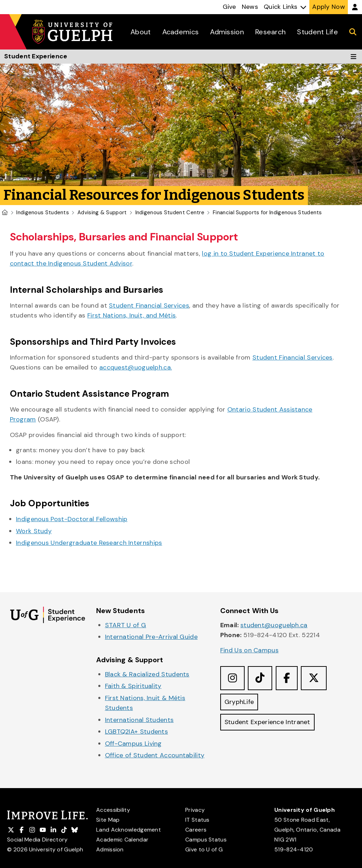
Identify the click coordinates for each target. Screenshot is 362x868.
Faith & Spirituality (133, 686)
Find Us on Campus (249, 650)
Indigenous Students (43, 212)
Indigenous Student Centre (170, 212)
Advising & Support (102, 212)
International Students (139, 720)
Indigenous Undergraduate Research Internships (89, 543)
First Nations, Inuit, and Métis (132, 315)
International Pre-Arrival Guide (151, 637)
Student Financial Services (149, 305)
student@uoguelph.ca (274, 625)
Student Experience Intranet (268, 722)
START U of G (126, 625)
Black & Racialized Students (147, 674)
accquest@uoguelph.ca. (136, 367)
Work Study (34, 531)
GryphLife (239, 702)
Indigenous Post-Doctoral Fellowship (72, 519)
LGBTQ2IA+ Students (136, 732)
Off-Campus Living (133, 744)
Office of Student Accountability (155, 755)
